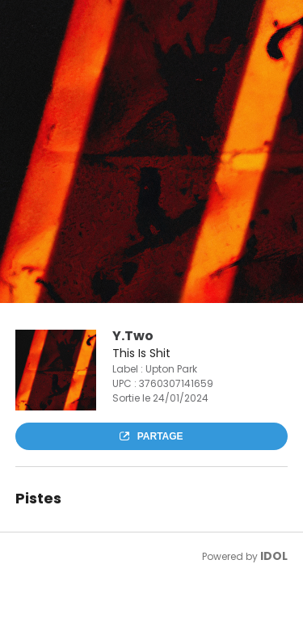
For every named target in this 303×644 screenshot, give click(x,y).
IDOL (274, 556)
